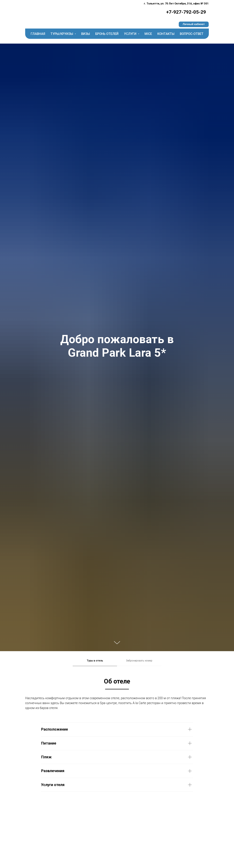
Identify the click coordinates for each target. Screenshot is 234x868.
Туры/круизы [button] (62, 34)
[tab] (95, 662)
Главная (38, 34)
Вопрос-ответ (192, 34)
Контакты (166, 34)
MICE (148, 34)
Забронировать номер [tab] (139, 661)
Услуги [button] (131, 34)
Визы (86, 34)
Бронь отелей (107, 34)
